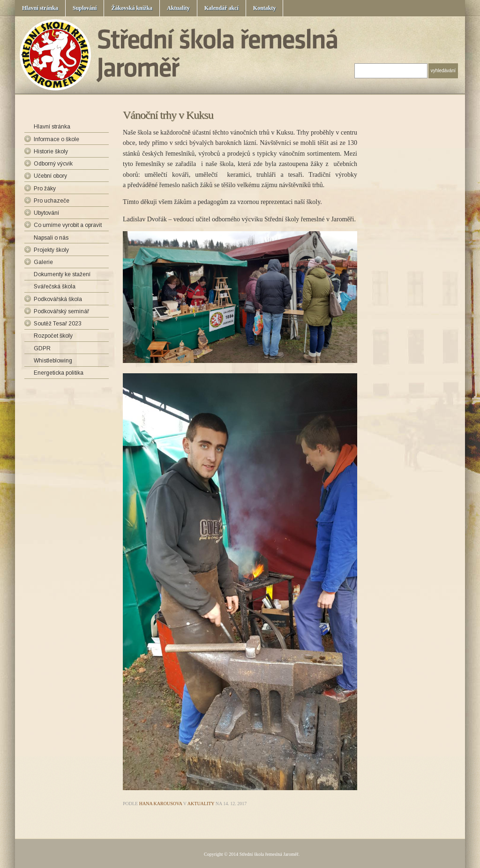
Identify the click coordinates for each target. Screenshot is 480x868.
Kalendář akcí (221, 8)
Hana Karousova (161, 804)
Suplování (85, 8)
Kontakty (265, 8)
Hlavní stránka (40, 8)
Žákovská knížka (132, 8)
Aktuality (178, 8)
